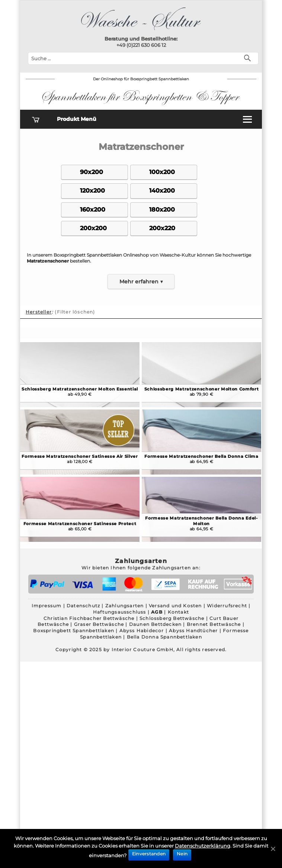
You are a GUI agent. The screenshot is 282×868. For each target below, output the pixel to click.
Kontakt (178, 612)
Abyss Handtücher (193, 631)
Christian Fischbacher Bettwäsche (89, 618)
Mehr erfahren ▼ (141, 282)
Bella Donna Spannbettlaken (164, 637)
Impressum (47, 606)
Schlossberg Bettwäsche (172, 618)
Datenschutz (83, 606)
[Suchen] (249, 57)
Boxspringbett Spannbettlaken (74, 631)
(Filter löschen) (75, 312)
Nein (182, 854)
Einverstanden (149, 854)
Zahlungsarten (125, 606)
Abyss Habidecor (142, 631)
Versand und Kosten (175, 606)
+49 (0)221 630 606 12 (141, 45)
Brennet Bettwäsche (214, 624)
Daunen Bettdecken (155, 624)
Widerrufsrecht (227, 606)
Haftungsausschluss (120, 612)
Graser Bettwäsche (99, 624)
